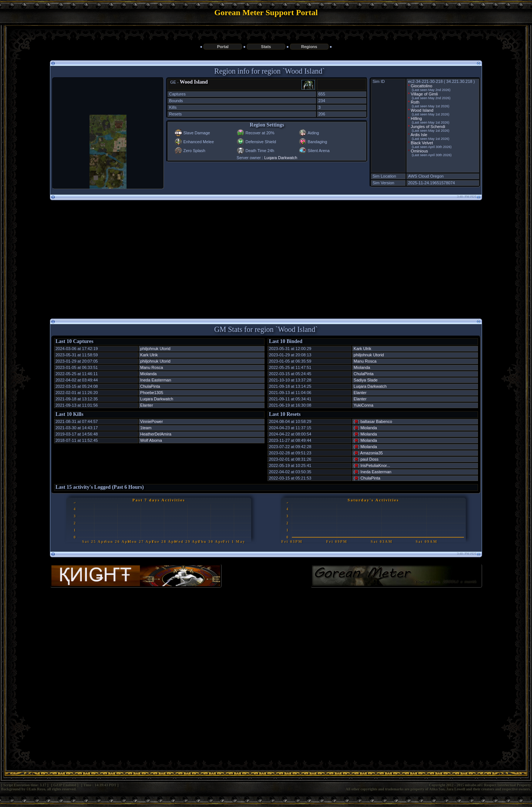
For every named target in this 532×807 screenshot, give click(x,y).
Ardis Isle (419, 135)
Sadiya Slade (366, 380)
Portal (223, 47)
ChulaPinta (150, 386)
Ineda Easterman (156, 380)
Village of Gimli (424, 94)
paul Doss (369, 459)
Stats (266, 47)
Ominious (419, 151)
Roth (415, 102)
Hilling (416, 118)
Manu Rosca (152, 367)
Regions (309, 47)
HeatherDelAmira (156, 434)
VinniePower (152, 421)
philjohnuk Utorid (155, 349)
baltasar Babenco (376, 421)
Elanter (147, 405)
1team (146, 428)
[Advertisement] (266, 256)
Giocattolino (421, 86)
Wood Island (194, 82)
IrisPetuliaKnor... (375, 465)
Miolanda (149, 374)
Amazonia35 (372, 453)
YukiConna (363, 405)
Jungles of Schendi (428, 127)
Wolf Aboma (151, 440)
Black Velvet (422, 143)
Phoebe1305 (152, 393)
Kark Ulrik (149, 355)
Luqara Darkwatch (281, 158)
